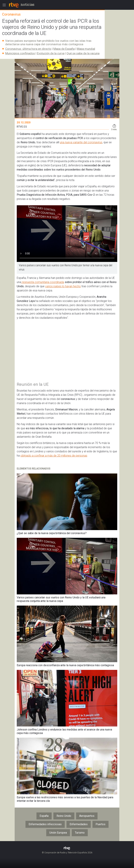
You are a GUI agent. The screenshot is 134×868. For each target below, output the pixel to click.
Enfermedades (79, 824)
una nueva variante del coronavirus (81, 142)
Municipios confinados (20, 53)
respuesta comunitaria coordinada (43, 282)
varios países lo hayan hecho (63, 286)
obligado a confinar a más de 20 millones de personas (54, 456)
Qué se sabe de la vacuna (83, 53)
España (44, 816)
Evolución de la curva (51, 53)
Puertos (100, 824)
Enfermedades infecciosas (45, 824)
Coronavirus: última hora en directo (28, 49)
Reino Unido (64, 816)
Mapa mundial (86, 49)
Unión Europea (58, 833)
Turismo (80, 833)
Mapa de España (64, 49)
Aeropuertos (87, 816)
